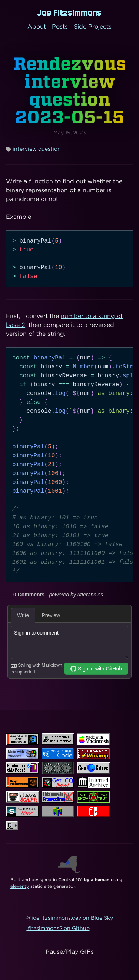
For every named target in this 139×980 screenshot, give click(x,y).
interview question (37, 149)
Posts (60, 26)
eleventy (20, 886)
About (37, 26)
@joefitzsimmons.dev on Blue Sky (70, 918)
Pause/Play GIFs (70, 952)
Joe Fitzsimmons (70, 13)
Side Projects (93, 26)
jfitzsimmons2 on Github (58, 928)
